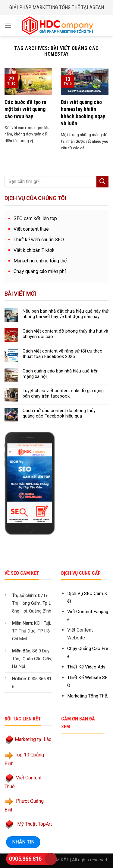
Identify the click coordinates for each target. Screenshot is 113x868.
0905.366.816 (25, 859)
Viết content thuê (31, 229)
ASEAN (97, 7)
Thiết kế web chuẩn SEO (39, 240)
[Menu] (8, 26)
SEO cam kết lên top (35, 218)
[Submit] (102, 182)
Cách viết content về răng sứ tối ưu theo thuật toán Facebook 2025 (63, 354)
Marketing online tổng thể (40, 261)
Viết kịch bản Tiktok (34, 250)
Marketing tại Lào (33, 739)
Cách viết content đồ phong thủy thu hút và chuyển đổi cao (65, 334)
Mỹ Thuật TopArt (35, 824)
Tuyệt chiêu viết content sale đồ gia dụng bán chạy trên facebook (63, 393)
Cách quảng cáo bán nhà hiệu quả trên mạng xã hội (61, 374)
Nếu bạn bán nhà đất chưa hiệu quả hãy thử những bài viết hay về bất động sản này (66, 314)
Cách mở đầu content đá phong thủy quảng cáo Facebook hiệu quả (59, 413)
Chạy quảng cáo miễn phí (40, 271)
